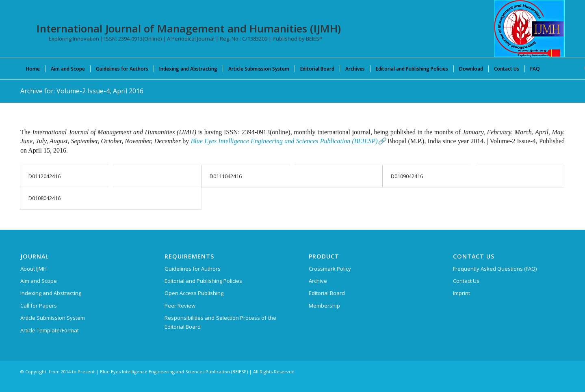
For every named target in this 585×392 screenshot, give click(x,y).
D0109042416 (407, 176)
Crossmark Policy (330, 269)
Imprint (461, 293)
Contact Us (466, 281)
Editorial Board (327, 293)
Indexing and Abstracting (51, 293)
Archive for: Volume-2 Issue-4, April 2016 (82, 91)
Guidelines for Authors (193, 269)
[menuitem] (33, 69)
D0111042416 (226, 176)
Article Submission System (53, 318)
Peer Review (180, 306)
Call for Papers (39, 306)
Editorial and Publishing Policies (203, 281)
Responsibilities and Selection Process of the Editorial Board (220, 322)
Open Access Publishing (194, 293)
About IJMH (34, 269)
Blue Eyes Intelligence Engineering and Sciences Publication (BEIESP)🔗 (288, 141)
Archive (318, 281)
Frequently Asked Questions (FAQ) (495, 269)
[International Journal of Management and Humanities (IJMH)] (529, 28)
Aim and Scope (39, 281)
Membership (324, 306)
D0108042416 (44, 198)
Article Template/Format (50, 330)
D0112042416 (44, 176)
